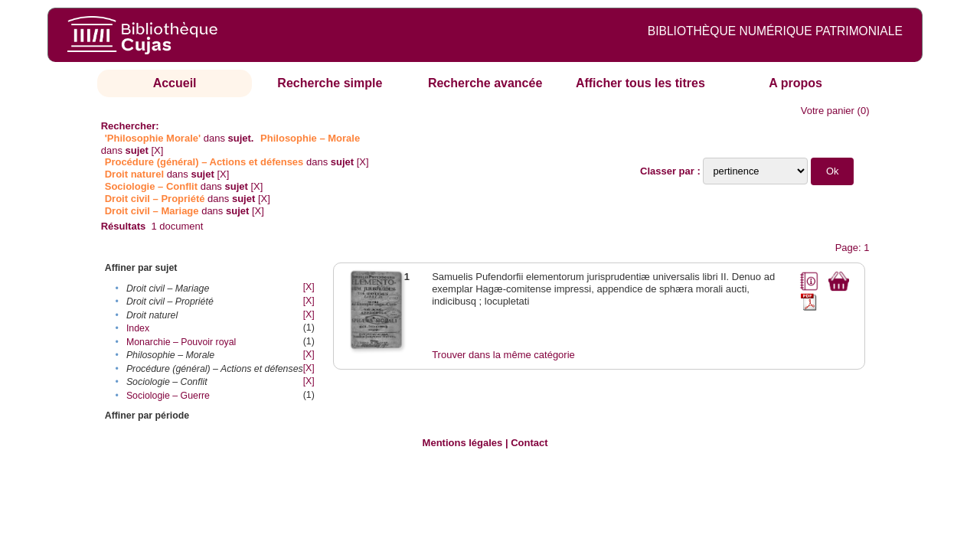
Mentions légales (463, 443)
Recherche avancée (485, 83)
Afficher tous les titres (640, 83)
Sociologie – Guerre (168, 396)
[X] (158, 150)
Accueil (175, 83)
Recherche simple (330, 83)
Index (138, 328)
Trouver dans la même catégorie (503, 355)
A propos (795, 83)
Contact (529, 443)
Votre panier (828, 111)
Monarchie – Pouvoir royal (181, 342)
